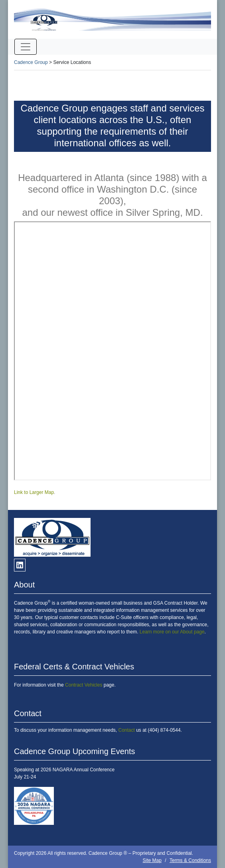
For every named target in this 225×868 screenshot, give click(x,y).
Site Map (152, 860)
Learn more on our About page (172, 632)
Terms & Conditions (190, 860)
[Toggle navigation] (26, 47)
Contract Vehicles (84, 685)
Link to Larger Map (34, 492)
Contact (126, 730)
